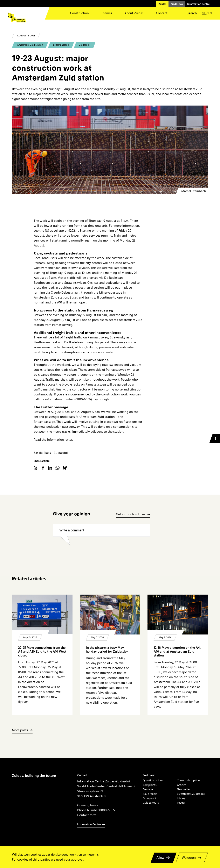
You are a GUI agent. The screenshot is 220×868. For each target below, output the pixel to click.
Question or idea (153, 781)
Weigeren (189, 858)
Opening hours (88, 805)
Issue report (150, 794)
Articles (182, 785)
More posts (20, 730)
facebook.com (43, 468)
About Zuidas (134, 13)
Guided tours (151, 803)
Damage (148, 789)
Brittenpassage (61, 45)
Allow (160, 858)
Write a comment (72, 530)
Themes (107, 13)
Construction (79, 13)
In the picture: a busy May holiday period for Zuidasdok (107, 650)
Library (181, 798)
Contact (162, 13)
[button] (189, 13)
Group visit (149, 798)
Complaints (150, 785)
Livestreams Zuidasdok (191, 794)
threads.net (36, 468)
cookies (36, 855)
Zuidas (162, 4)
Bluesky (65, 468)
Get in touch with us (131, 515)
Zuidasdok (177, 4)
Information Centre (198, 4)
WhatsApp (57, 468)
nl (204, 13)
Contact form (87, 815)
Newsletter (184, 789)
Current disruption (188, 781)
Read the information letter (53, 440)
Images (181, 803)
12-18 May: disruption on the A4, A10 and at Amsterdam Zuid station (177, 652)
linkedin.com (50, 468)
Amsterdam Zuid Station (30, 45)
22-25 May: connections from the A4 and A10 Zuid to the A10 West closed (42, 652)
